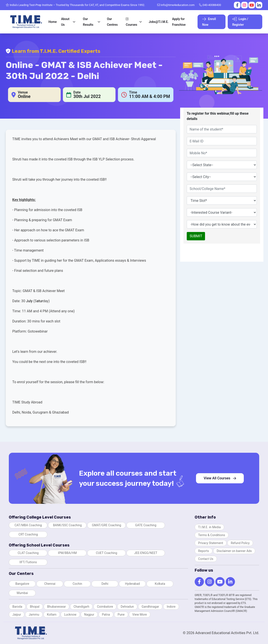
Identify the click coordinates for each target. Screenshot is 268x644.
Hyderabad (132, 584)
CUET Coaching (107, 553)
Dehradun (127, 607)
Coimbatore (105, 607)
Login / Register (240, 22)
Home (53, 22)
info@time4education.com (176, 5)
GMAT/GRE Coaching (107, 525)
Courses (131, 22)
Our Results (88, 22)
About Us (65, 22)
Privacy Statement (211, 543)
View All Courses (220, 478)
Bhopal (35, 607)
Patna (106, 615)
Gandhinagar (150, 607)
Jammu (34, 615)
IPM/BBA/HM (67, 553)
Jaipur (17, 615)
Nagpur (89, 615)
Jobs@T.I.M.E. (159, 22)
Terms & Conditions (212, 535)
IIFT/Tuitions (28, 562)
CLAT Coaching (28, 553)
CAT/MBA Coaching (28, 525)
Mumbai (22, 593)
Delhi (105, 584)
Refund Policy (240, 543)
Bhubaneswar (56, 607)
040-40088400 (210, 5)
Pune (121, 615)
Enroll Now (209, 22)
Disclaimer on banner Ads (234, 551)
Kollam (52, 615)
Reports (204, 551)
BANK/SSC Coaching (67, 525)
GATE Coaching (146, 525)
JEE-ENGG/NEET (146, 553)
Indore (171, 607)
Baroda (17, 607)
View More (140, 615)
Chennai (50, 584)
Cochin (77, 584)
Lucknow (70, 615)
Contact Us (206, 559)
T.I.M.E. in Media (209, 527)
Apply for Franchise (179, 22)
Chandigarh (81, 607)
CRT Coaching (28, 534)
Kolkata (160, 584)
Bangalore (22, 584)
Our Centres (112, 22)
